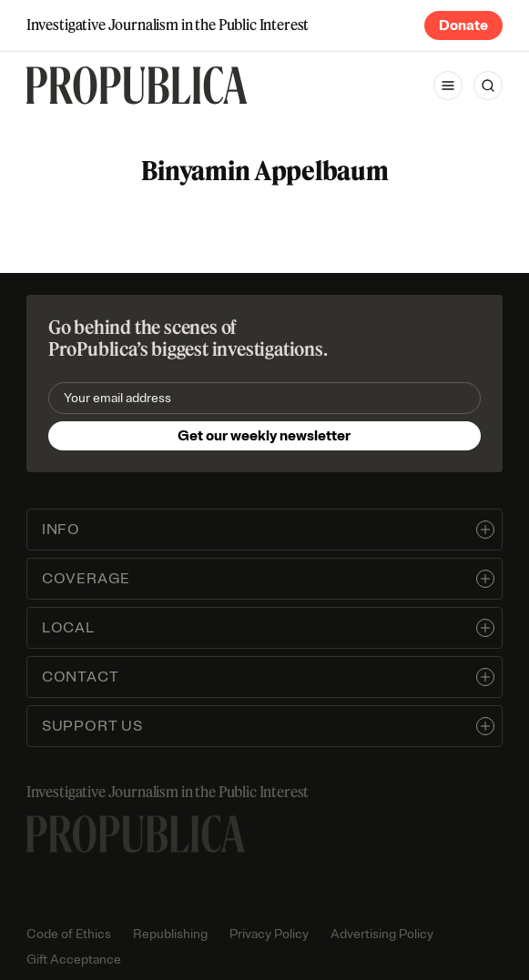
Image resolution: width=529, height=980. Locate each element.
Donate (463, 25)
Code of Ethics (69, 934)
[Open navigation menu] (448, 86)
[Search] (488, 86)
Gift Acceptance (74, 960)
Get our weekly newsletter (264, 436)
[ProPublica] (137, 86)
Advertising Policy (382, 934)
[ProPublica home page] (136, 834)
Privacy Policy (269, 934)
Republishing (170, 934)
